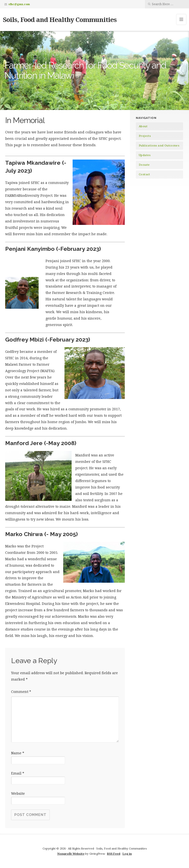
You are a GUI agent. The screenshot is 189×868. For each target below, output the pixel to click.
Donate (144, 165)
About (143, 126)
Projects (145, 136)
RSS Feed (114, 854)
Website (18, 793)
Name (18, 753)
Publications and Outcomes (159, 145)
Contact (144, 174)
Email (18, 773)
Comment (21, 692)
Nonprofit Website (71, 854)
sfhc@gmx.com (19, 4)
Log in (127, 854)
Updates (145, 155)
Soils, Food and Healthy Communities (60, 19)
